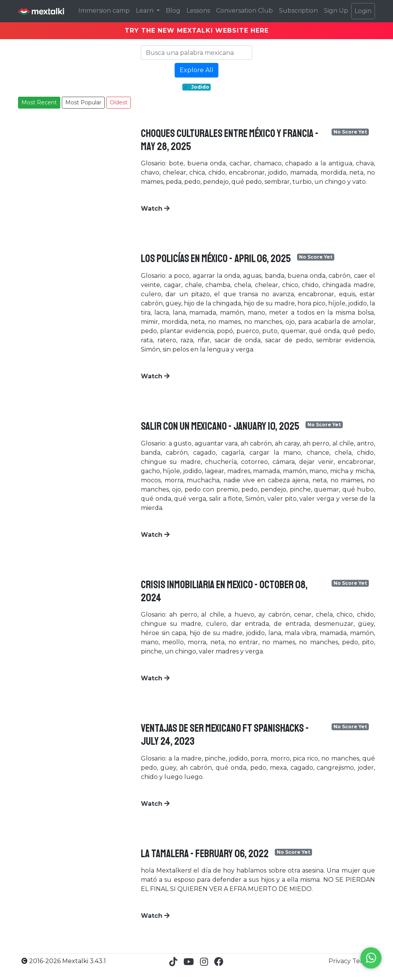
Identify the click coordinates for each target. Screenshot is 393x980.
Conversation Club (244, 11)
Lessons (198, 11)
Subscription (298, 11)
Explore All (196, 70)
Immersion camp (104, 11)
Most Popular (83, 102)
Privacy (340, 961)
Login (363, 11)
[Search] (196, 53)
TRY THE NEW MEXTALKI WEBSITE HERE (197, 31)
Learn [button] (145, 11)
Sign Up (336, 11)
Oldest (119, 102)
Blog (173, 11)
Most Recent (39, 102)
